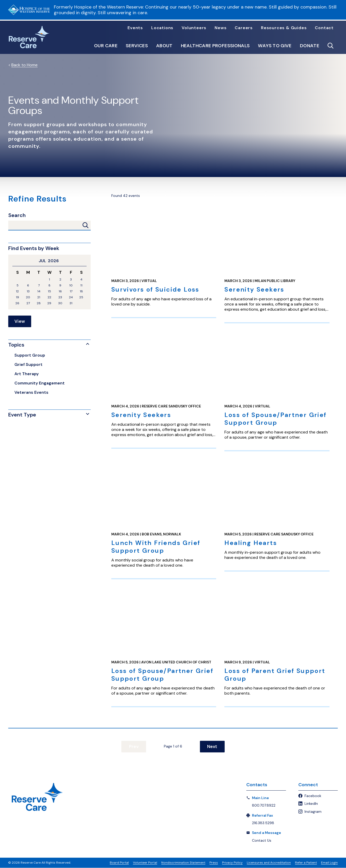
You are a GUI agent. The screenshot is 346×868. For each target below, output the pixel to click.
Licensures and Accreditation (269, 863)
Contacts (257, 785)
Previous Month (14, 261)
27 (28, 303)
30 (60, 303)
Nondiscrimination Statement (183, 863)
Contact (324, 28)
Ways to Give (275, 46)
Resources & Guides (284, 28)
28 (39, 303)
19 (18, 297)
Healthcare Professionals (215, 46)
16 (60, 291)
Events (135, 28)
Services (137, 46)
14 (39, 291)
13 (28, 291)
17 (71, 291)
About (164, 46)
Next (210, 747)
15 (49, 291)
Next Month (85, 261)
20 (28, 297)
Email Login (329, 863)
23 (60, 297)
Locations (162, 28)
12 (17, 291)
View (20, 322)
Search (17, 215)
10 (71, 286)
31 (71, 303)
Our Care (106, 46)
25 (81, 297)
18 (81, 291)
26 (17, 303)
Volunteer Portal (145, 863)
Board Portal (119, 863)
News (221, 28)
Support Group (30, 355)
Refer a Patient (306, 863)
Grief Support (28, 365)
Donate (310, 46)
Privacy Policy (232, 863)
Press (214, 863)
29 (49, 303)
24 (71, 297)
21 (39, 297)
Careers (244, 28)
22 (49, 297)
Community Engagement (40, 383)
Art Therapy (27, 374)
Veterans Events (31, 393)
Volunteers (194, 28)
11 (81, 286)
